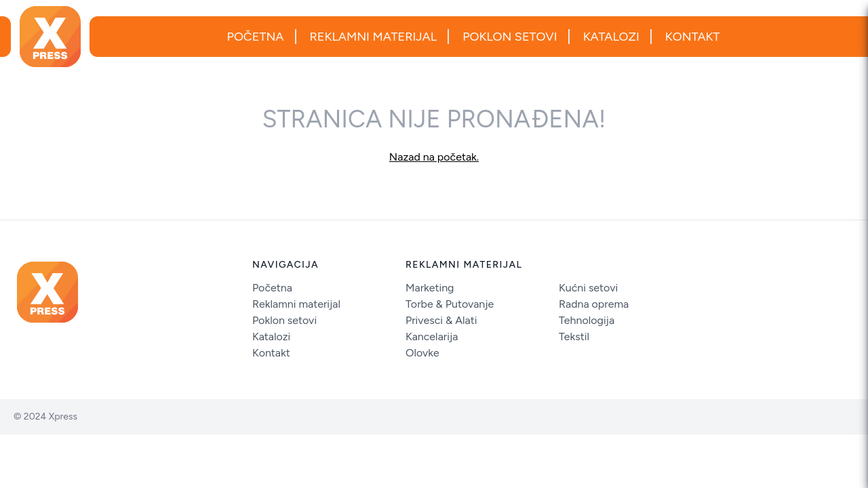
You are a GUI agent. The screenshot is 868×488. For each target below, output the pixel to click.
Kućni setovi (588, 288)
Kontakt (693, 37)
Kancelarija (432, 337)
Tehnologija (587, 320)
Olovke (422, 353)
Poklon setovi (510, 37)
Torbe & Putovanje (450, 304)
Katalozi (611, 37)
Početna (255, 37)
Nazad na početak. (434, 157)
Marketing (430, 288)
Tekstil (574, 337)
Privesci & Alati (441, 320)
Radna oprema (594, 304)
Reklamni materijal (374, 37)
